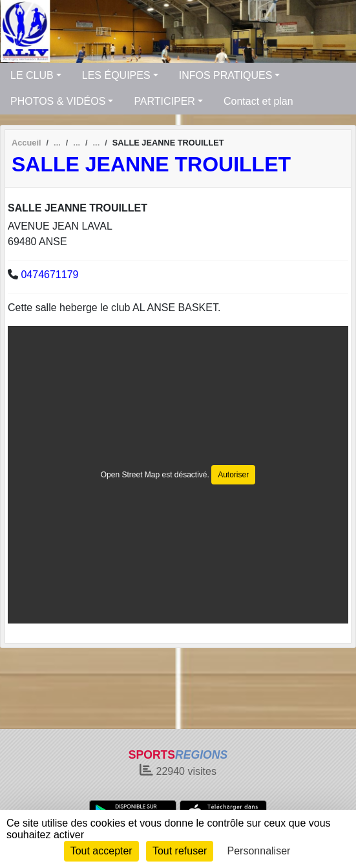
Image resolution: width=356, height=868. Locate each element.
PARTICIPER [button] (164, 101)
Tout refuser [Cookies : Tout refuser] (180, 851)
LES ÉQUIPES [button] (116, 75)
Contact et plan (258, 101)
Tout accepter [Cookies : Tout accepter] (101, 851)
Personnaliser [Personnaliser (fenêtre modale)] (259, 851)
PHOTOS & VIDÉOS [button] (58, 101)
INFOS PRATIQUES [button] (226, 75)
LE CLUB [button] (32, 75)
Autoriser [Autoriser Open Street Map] (233, 475)
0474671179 (49, 275)
